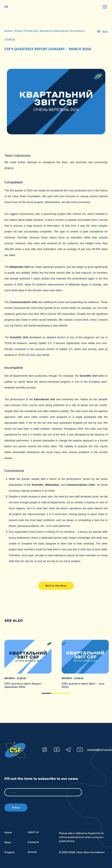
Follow (16, 808)
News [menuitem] (8, 842)
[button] (47, 693)
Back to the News (56, 586)
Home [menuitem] (8, 832)
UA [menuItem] (6, 6)
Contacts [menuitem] (33, 842)
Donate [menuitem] (32, 852)
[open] (105, 7)
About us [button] (33, 832)
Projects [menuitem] (9, 852)
